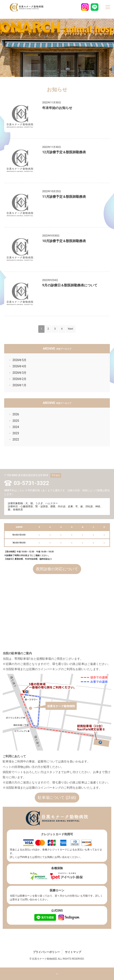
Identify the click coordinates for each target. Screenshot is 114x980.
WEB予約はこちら (14, 490)
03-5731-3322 (31, 483)
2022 (16, 439)
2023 (16, 433)
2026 (16, 414)
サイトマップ (73, 952)
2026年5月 (19, 360)
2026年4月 (19, 366)
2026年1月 (19, 385)
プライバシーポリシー (46, 952)
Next (71, 329)
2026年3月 (19, 373)
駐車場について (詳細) (57, 797)
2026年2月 (19, 379)
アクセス (56, 475)
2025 (16, 421)
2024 (16, 427)
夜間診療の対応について (57, 569)
